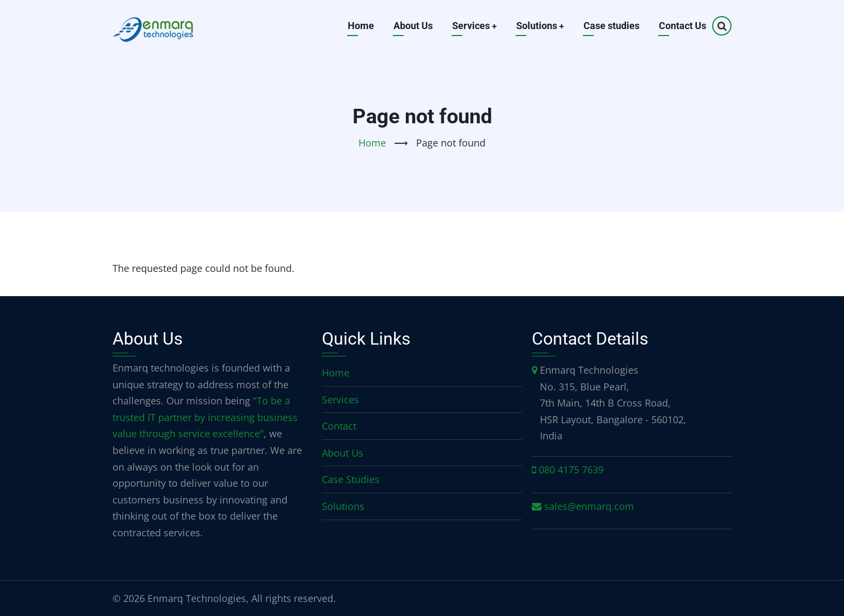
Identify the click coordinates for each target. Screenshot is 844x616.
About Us (412, 26)
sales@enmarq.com (589, 506)
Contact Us (683, 26)
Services (474, 26)
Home (360, 26)
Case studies (611, 26)
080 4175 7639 (571, 470)
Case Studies (351, 479)
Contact (339, 426)
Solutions (540, 26)
